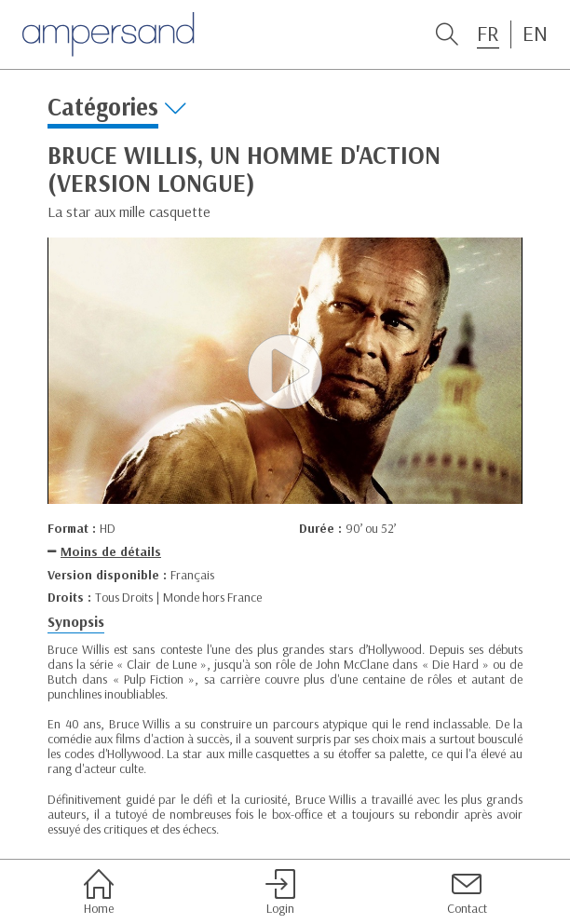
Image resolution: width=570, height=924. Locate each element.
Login (280, 892)
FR (488, 34)
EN (535, 34)
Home (99, 892)
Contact (467, 892)
